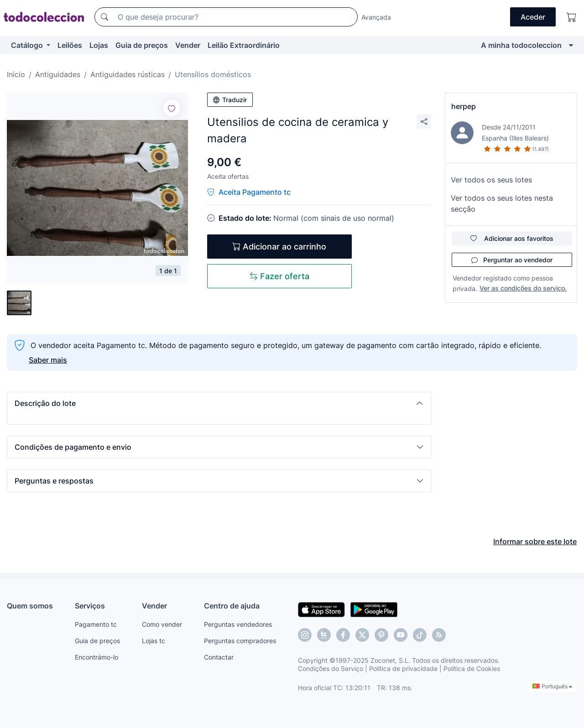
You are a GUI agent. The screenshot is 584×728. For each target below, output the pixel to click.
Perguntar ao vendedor (512, 260)
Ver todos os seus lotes (491, 180)
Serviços (90, 606)
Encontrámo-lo (96, 657)
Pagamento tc (96, 624)
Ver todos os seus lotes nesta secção (502, 203)
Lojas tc (154, 641)
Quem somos (30, 606)
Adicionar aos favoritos (512, 238)
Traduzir (230, 100)
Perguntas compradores (240, 641)
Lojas (99, 45)
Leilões (70, 45)
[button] (219, 403)
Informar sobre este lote (535, 541)
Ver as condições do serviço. (523, 288)
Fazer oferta (279, 276)
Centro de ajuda (232, 606)
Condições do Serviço (331, 668)
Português (552, 686)
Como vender (162, 624)
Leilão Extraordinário (244, 45)
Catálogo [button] (28, 45)
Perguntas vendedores (238, 624)
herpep (464, 106)
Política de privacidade (403, 668)
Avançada (376, 17)
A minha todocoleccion (521, 45)
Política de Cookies (472, 668)
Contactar (219, 657)
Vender (188, 45)
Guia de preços (142, 45)
